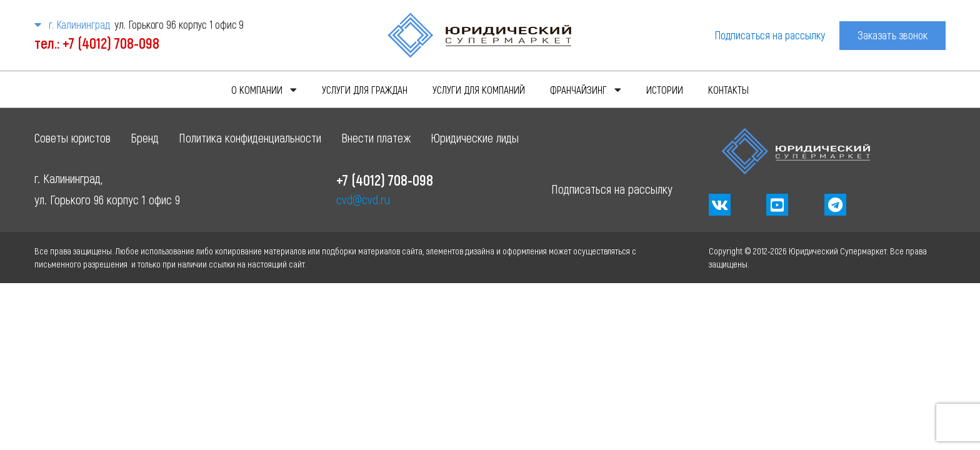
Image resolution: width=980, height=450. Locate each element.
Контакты (728, 89)
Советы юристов (72, 137)
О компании (257, 89)
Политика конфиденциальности (250, 137)
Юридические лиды (475, 137)
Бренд (145, 137)
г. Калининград (72, 24)
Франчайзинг (578, 89)
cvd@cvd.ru (363, 199)
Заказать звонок (892, 35)
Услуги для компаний (479, 89)
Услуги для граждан (365, 89)
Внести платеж (376, 137)
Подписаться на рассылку (770, 35)
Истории (665, 89)
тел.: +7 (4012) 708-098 (97, 43)
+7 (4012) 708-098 (385, 180)
